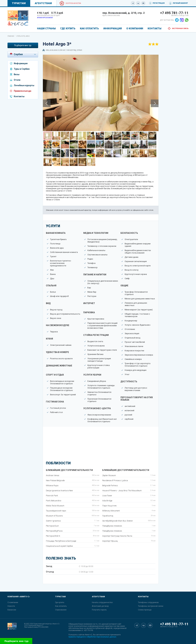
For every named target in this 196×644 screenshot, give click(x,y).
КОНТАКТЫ (155, 28)
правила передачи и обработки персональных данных (92, 637)
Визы (17, 74)
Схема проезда (145, 610)
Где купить (60, 602)
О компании (13, 602)
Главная (11, 36)
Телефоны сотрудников (148, 602)
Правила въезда (23, 91)
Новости (11, 606)
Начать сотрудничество (102, 602)
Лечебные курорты (24, 85)
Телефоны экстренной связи (151, 606)
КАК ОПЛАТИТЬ (89, 28)
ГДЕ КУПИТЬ (68, 28)
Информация (21, 63)
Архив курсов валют (45, 18)
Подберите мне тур (23, 45)
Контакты (19, 96)
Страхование (61, 610)
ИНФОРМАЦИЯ (113, 28)
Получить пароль (99, 610)
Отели (17, 80)
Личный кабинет (180, 3)
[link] (18, 18)
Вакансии (12, 610)
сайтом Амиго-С (85, 635)
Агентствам (43, 3)
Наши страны (46, 28)
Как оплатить (61, 606)
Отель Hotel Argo (23, 36)
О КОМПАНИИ (135, 28)
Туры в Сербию (22, 69)
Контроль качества (73, 3)
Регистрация (159, 3)
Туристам (19, 3)
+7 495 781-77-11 (174, 13)
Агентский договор (100, 606)
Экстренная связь (180, 28)
